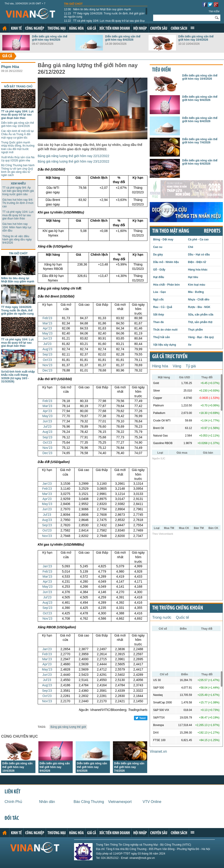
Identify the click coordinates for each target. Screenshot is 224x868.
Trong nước (162, 617)
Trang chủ (5, 28)
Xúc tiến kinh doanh (115, 29)
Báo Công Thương (89, 802)
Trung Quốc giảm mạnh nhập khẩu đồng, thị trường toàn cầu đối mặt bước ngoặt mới (18, 147)
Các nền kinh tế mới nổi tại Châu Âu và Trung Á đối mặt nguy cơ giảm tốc (17, 134)
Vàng (177, 366)
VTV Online (152, 802)
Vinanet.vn (158, 751)
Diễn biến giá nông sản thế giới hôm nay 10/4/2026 (196, 38)
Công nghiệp (35, 29)
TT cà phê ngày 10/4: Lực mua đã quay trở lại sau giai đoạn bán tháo (105, 22)
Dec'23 (47, 370)
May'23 (47, 333)
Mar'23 (47, 323)
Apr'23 (47, 328)
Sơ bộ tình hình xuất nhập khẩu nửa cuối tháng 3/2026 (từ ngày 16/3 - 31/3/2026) (18, 377)
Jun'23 (47, 338)
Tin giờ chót (73, 4)
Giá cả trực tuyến (170, 357)
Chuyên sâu (159, 29)
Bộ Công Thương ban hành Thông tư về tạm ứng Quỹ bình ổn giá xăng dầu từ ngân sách (18, 170)
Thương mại (57, 29)
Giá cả (92, 29)
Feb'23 (47, 318)
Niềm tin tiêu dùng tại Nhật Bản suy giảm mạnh (97, 9)
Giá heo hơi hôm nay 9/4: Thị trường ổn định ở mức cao (18, 203)
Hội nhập (140, 29)
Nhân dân (47, 802)
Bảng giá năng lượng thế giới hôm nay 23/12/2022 (73, 161)
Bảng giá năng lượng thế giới (68, 727)
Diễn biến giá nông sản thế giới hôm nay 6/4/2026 (200, 162)
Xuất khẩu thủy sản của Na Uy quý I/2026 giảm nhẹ (18, 159)
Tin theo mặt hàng (171, 231)
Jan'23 (47, 484)
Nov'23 (47, 365)
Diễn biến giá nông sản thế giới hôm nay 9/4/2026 (50, 38)
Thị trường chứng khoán (178, 608)
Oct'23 (47, 360)
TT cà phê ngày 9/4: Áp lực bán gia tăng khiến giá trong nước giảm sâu (18, 191)
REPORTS (212, 231)
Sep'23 (47, 354)
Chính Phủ (13, 802)
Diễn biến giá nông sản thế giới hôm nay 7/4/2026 (129, 767)
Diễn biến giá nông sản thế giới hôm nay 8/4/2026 (123, 38)
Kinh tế (16, 29)
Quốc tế (183, 617)
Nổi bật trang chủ (18, 87)
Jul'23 (47, 344)
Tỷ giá (191, 366)
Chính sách (179, 29)
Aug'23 (47, 349)
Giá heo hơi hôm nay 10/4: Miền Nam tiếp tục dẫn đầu (17, 227)
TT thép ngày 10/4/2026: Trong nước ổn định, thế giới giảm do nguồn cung (105, 15)
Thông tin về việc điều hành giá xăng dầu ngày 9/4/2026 (17, 240)
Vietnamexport (120, 802)
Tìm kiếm (214, 11)
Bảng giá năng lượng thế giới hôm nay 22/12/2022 (73, 156)
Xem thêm (192, 28)
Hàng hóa (76, 29)
